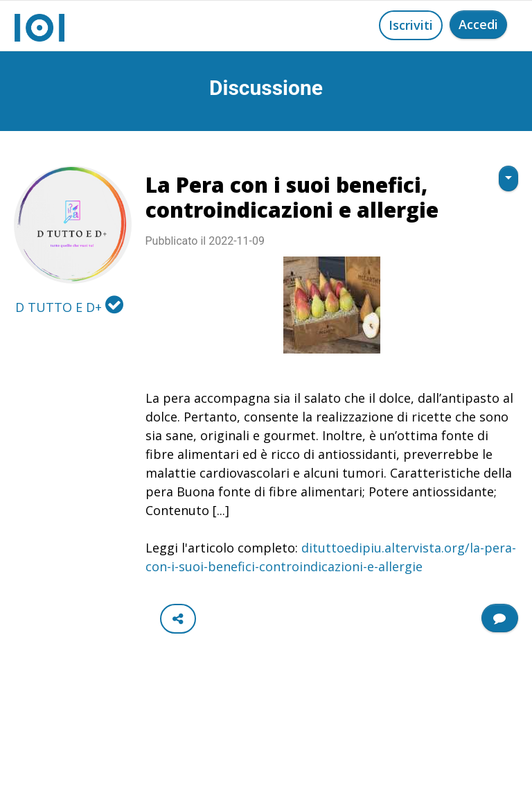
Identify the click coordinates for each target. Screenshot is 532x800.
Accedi (478, 24)
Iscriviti (411, 25)
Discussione (266, 88)
